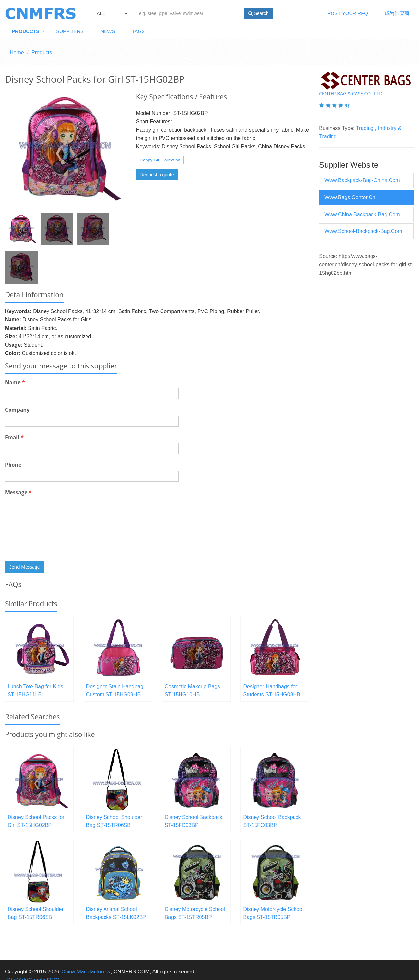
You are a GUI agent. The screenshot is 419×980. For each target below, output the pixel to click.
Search (258, 13)
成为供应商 (397, 13)
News (108, 31)
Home (17, 53)
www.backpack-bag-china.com (362, 180)
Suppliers (70, 31)
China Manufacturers (86, 972)
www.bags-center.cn (350, 197)
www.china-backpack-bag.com (362, 214)
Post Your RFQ (348, 13)
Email (14, 437)
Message (18, 492)
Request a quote (157, 175)
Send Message (24, 567)
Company (17, 410)
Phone (13, 465)
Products (26, 31)
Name (15, 382)
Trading (365, 128)
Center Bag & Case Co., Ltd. (351, 94)
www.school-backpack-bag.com (363, 231)
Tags (138, 31)
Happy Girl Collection (160, 160)
